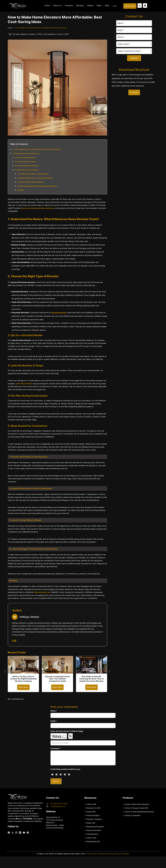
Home (47, 6)
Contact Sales (130, 6)
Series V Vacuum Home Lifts (137, 808)
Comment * (56, 748)
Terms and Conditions (96, 854)
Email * (54, 721)
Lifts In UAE (91, 804)
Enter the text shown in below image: (67, 731)
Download (134, 92)
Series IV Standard (133, 815)
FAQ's (99, 6)
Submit (134, 58)
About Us (57, 6)
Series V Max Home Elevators (137, 804)
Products (69, 6)
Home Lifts (91, 812)
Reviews (80, 6)
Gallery (90, 6)
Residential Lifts (93, 842)
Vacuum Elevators (94, 830)
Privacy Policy (114, 854)
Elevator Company (94, 819)
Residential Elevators (95, 827)
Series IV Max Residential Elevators (140, 812)
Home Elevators (93, 815)
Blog (107, 6)
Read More (23, 687)
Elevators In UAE (94, 808)
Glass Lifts (91, 823)
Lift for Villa (91, 838)
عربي (115, 6)
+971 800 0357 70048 (58, 804)
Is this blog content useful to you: (65, 769)
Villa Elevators (93, 834)
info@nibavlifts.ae (58, 806)
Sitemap (125, 854)
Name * (54, 711)
